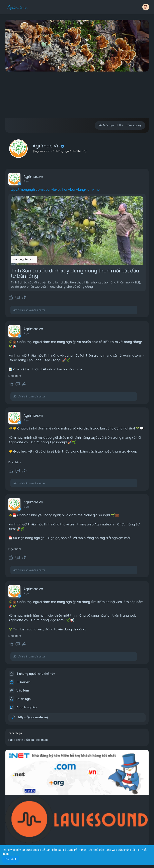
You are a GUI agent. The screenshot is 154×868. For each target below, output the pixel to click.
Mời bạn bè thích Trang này (120, 125)
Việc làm (19, 691)
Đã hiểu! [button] (11, 859)
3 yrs (26, 181)
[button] (146, 7)
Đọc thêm (15, 376)
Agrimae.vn (46, 146)
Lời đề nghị (20, 699)
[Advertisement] (77, 103)
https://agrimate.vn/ (33, 717)
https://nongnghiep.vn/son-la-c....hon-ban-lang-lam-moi (54, 190)
